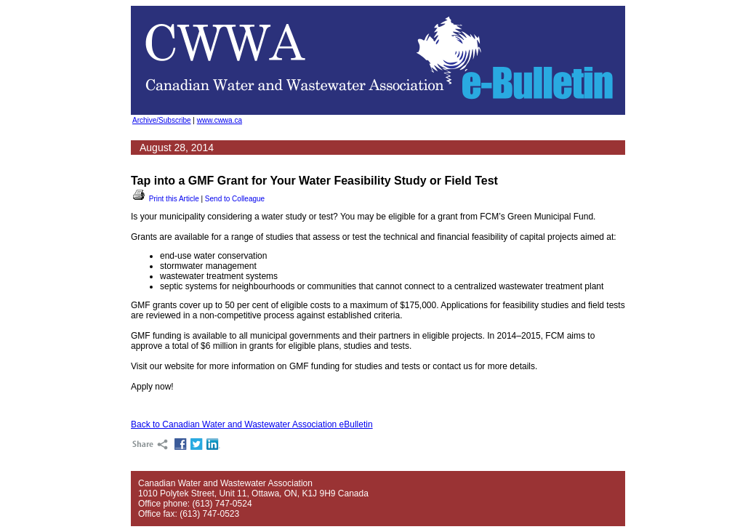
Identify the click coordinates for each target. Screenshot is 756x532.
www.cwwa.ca (220, 120)
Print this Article (165, 199)
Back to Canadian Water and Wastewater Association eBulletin (252, 424)
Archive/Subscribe (162, 120)
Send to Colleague (235, 199)
